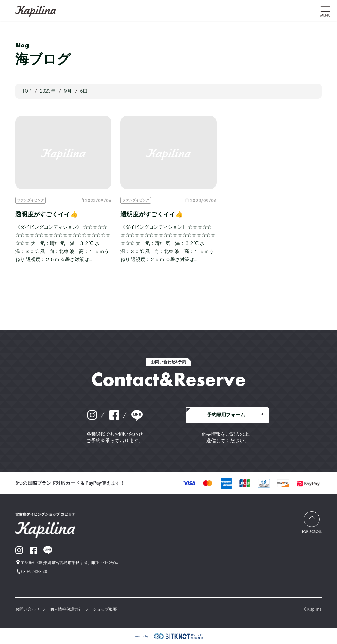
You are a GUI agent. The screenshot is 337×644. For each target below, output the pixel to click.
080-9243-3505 (35, 572)
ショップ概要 (105, 609)
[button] (325, 11)
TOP (26, 91)
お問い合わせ (27, 609)
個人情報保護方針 (66, 609)
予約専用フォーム (226, 415)
